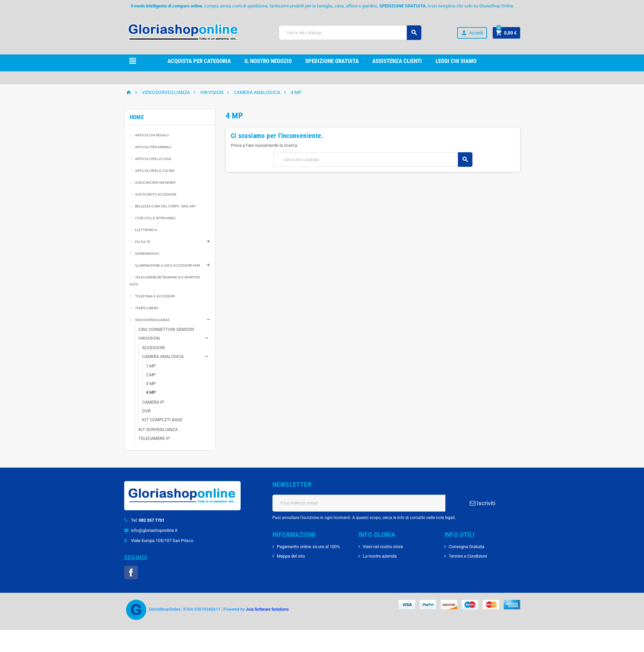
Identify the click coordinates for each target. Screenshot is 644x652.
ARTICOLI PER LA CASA (153, 159)
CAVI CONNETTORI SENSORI (166, 329)
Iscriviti (483, 503)
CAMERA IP (153, 402)
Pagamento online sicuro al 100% (308, 547)
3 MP (151, 384)
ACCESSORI (154, 348)
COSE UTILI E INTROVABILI (155, 218)
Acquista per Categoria (199, 61)
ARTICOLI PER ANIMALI (153, 147)
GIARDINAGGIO (147, 254)
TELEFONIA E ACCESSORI (155, 296)
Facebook (131, 572)
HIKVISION (149, 338)
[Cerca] (350, 33)
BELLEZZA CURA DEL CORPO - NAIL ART (165, 206)
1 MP (151, 366)
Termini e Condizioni (468, 556)
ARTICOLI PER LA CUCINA (155, 171)
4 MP (151, 392)
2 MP (151, 375)
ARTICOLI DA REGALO (152, 135)
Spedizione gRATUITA (332, 61)
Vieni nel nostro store (383, 547)
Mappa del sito (291, 556)
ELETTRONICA (146, 230)
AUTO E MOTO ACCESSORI (156, 194)
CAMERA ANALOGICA (163, 356)
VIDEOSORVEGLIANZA (152, 320)
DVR (146, 411)
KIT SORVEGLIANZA (158, 430)
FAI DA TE (143, 242)
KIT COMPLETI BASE (162, 420)
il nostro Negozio (268, 61)
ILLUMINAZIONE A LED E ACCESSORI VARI (168, 265)
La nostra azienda (380, 556)
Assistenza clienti (397, 61)
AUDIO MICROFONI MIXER (155, 183)
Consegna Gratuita (467, 547)
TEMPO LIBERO (147, 308)
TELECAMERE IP (154, 438)
